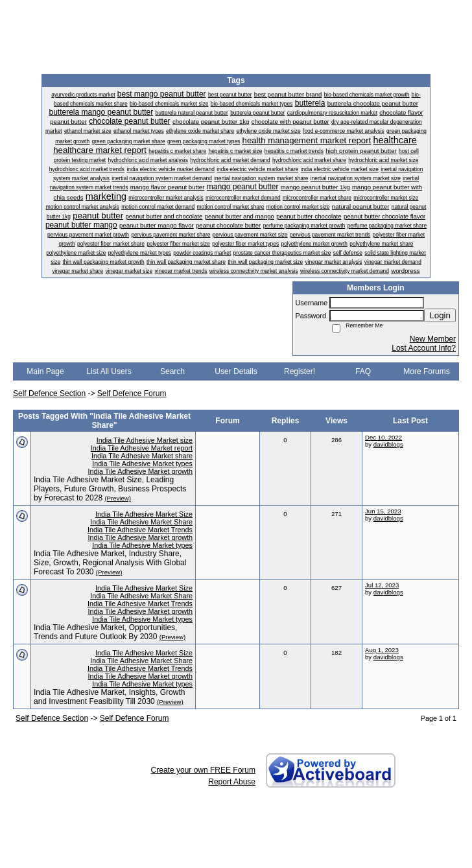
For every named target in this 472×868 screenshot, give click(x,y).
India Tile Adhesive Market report (142, 448)
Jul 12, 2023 (382, 585)
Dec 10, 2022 (383, 437)
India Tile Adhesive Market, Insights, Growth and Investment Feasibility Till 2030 (109, 697)
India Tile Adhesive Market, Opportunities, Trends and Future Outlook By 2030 (105, 632)
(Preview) (118, 498)
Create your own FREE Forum (203, 770)
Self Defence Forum (132, 393)
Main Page (45, 371)
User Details (236, 371)
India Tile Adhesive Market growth (140, 471)
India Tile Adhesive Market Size (144, 514)
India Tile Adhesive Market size (145, 440)
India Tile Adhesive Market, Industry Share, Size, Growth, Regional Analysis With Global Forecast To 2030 (110, 563)
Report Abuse (232, 782)
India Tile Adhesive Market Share (141, 522)
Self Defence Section (49, 393)
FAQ (363, 371)
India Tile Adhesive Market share (142, 456)
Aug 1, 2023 (382, 650)
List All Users (109, 371)
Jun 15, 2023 (383, 511)
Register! (300, 371)
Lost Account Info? (424, 348)
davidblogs (388, 444)
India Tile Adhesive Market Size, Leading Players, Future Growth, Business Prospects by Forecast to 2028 (110, 489)
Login (440, 315)
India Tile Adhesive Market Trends (140, 530)
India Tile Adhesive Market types (142, 463)
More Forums (426, 371)
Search (172, 371)
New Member (433, 339)
